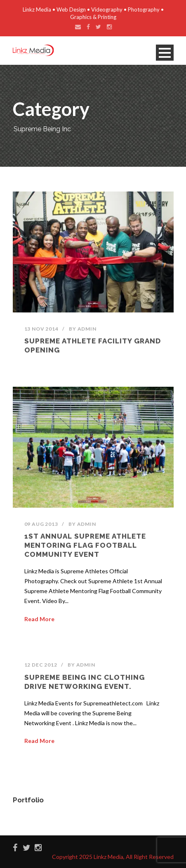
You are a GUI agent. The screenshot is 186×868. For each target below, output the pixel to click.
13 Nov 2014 (41, 329)
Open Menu (165, 53)
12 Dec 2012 (41, 665)
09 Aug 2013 (41, 524)
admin (87, 329)
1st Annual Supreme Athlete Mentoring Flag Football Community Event (85, 545)
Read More (39, 619)
